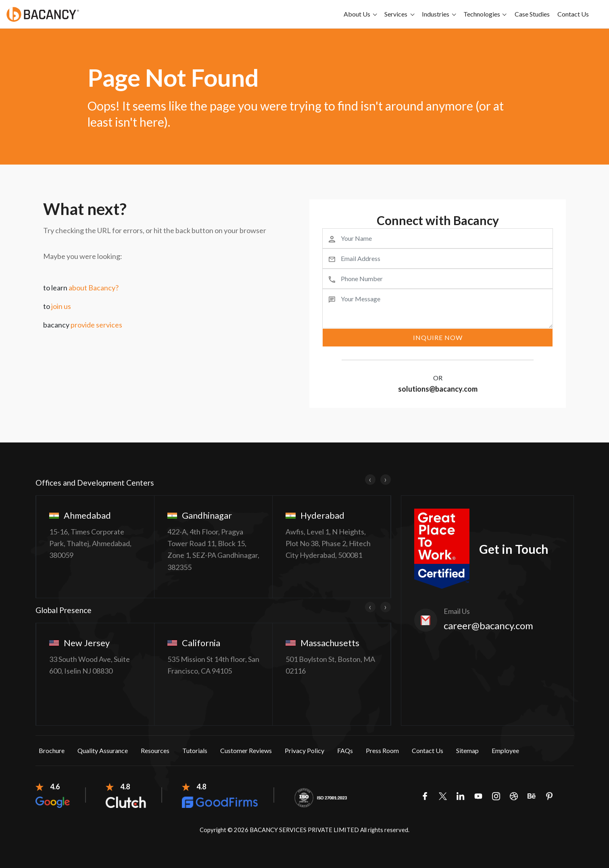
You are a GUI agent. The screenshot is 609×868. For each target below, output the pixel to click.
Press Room (382, 750)
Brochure (52, 750)
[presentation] (370, 480)
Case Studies (532, 14)
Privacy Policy (304, 750)
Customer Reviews (246, 750)
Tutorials (195, 750)
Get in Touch (514, 549)
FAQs (345, 750)
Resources (155, 750)
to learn (81, 288)
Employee (505, 750)
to (57, 306)
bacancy (83, 325)
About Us (357, 14)
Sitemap (467, 750)
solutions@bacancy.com (438, 389)
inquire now (438, 337)
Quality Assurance (103, 750)
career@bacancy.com (488, 625)
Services (396, 14)
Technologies (482, 14)
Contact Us (573, 14)
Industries (436, 14)
